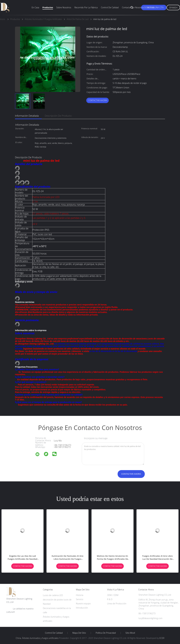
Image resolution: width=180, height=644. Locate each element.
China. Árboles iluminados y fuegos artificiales (37, 638)
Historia (80, 595)
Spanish (173, 8)
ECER (162, 638)
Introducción (82, 608)
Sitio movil (130, 633)
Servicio (79, 599)
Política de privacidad (106, 633)
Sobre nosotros (64, 7)
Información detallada (27, 116)
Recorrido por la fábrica (86, 7)
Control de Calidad (54, 633)
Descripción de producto (58, 116)
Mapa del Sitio (79, 633)
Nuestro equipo (83, 603)
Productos (48, 7)
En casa (35, 7)
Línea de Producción (117, 603)
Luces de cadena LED (53, 595)
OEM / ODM (113, 595)
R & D (110, 599)
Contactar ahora (97, 100)
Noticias (151, 7)
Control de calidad (110, 7)
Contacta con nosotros (133, 7)
